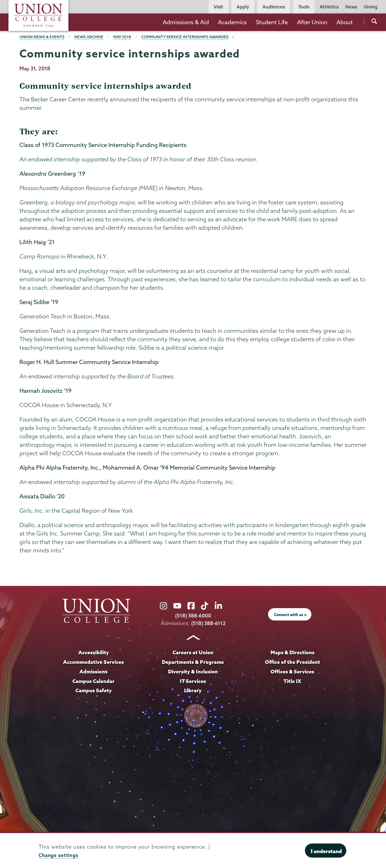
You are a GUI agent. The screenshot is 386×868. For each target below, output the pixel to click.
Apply (243, 7)
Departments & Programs (193, 662)
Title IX (292, 681)
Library (193, 690)
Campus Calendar (93, 681)
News (351, 7)
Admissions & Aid (186, 22)
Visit (218, 7)
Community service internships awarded (189, 37)
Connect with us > (290, 614)
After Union (312, 22)
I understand (326, 851)
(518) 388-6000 (193, 616)
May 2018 (125, 37)
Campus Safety (93, 690)
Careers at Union (193, 652)
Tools (304, 7)
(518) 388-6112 (208, 623)
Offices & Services (293, 671)
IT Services (193, 681)
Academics (232, 22)
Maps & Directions (293, 652)
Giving (371, 7)
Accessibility (93, 652)
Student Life (272, 22)
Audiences (274, 7)
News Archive (91, 37)
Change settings (60, 855)
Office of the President (293, 662)
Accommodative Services (94, 662)
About (345, 22)
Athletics (329, 7)
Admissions (93, 671)
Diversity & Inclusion (193, 671)
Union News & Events (43, 37)
